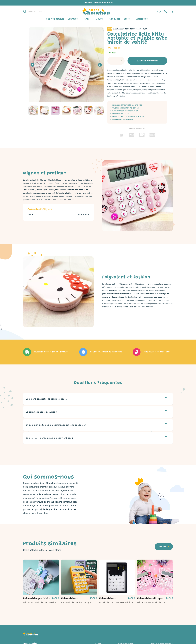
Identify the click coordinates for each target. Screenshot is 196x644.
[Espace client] (165, 11)
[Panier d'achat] (171, 11)
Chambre (73, 19)
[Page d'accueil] (98, 11)
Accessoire (142, 19)
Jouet (99, 19)
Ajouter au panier (143, 61)
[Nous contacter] (159, 11)
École (127, 19)
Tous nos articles (55, 19)
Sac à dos (115, 19)
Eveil (87, 19)
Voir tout (162, 547)
